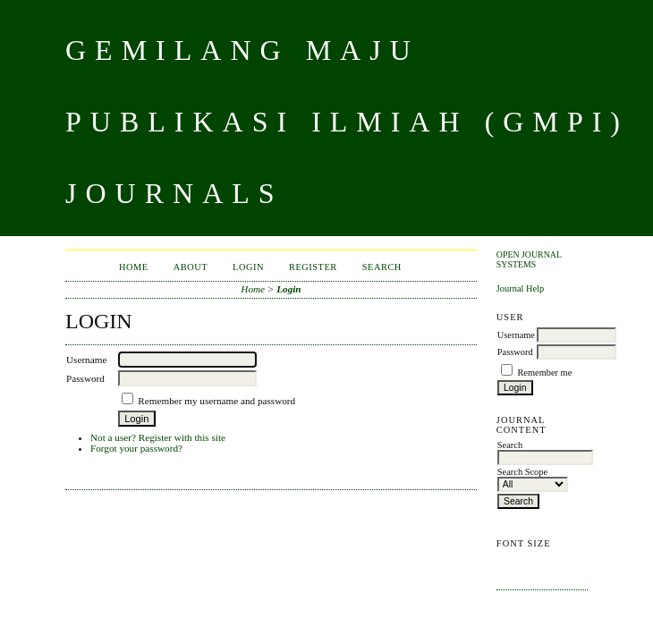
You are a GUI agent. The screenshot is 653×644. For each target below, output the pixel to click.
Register (313, 267)
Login (248, 267)
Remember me (544, 373)
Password (515, 352)
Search (382, 267)
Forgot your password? (136, 448)
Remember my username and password (216, 401)
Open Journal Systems (529, 259)
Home (134, 267)
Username (516, 335)
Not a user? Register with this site (158, 437)
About (191, 267)
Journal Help (520, 288)
